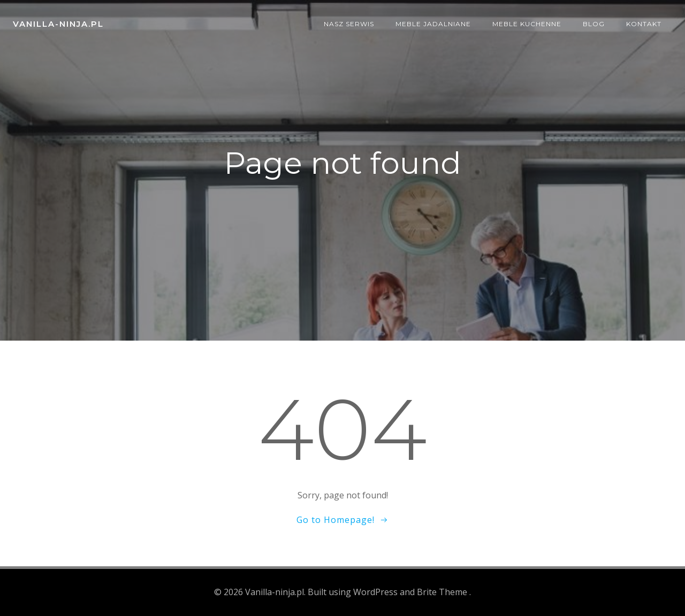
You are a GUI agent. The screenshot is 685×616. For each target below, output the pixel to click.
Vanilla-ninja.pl (58, 24)
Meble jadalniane (433, 24)
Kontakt (644, 24)
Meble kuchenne (527, 24)
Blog (594, 24)
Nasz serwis (349, 24)
